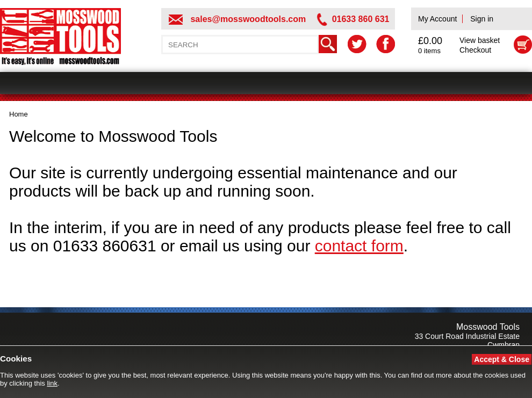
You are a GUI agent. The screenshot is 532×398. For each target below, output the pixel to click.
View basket (480, 40)
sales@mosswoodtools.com (248, 19)
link (52, 383)
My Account (437, 19)
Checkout (475, 50)
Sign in (482, 19)
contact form (359, 246)
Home (19, 114)
